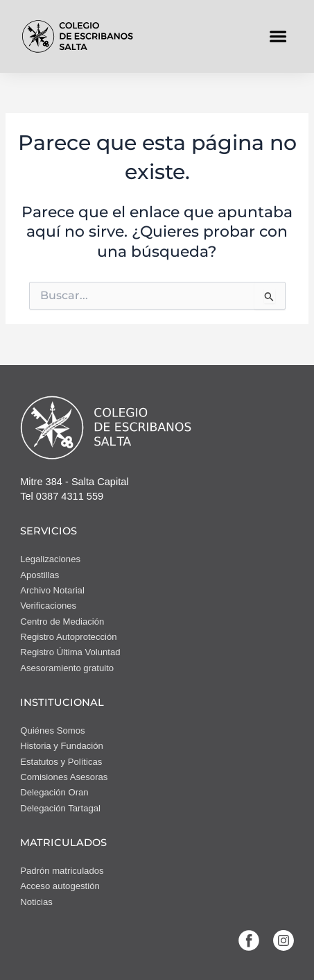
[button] (278, 36)
